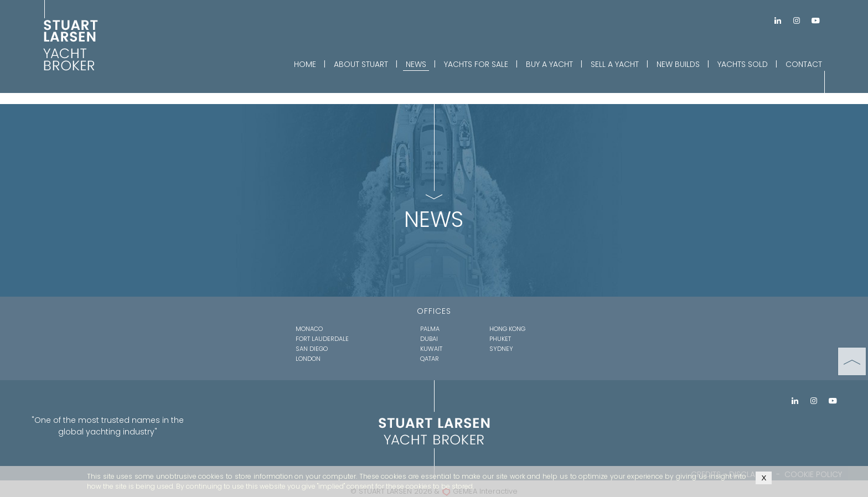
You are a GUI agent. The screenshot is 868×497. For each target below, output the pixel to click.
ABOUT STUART (361, 64)
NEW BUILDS (678, 64)
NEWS (416, 64)
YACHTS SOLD (743, 64)
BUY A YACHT (549, 64)
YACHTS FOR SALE (476, 64)
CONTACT (804, 64)
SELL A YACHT (615, 64)
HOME (305, 64)
